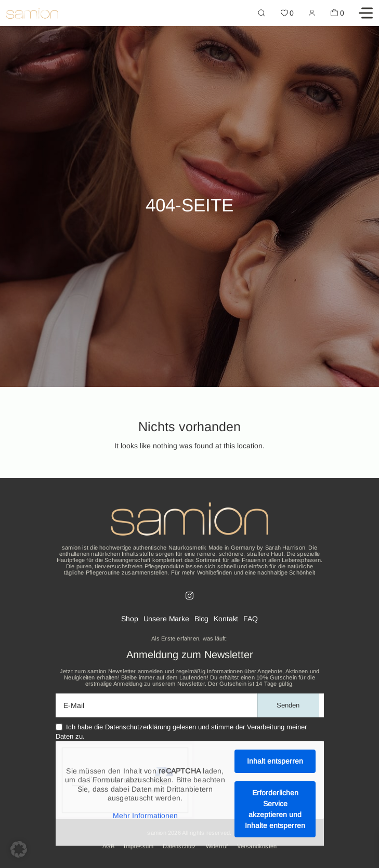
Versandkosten (257, 846)
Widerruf (217, 846)
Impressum (139, 846)
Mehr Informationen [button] (145, 816)
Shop (129, 619)
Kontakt (226, 619)
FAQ (251, 619)
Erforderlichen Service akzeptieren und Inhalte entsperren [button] (275, 809)
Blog (201, 619)
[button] (19, 849)
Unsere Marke (166, 619)
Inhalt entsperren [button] (275, 761)
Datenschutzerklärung (138, 727)
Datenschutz (179, 846)
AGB (109, 846)
